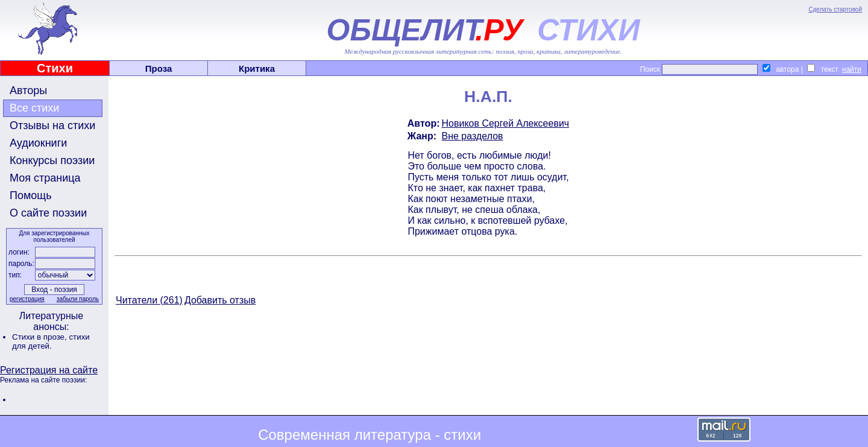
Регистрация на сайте (49, 370)
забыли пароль (78, 299)
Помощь (31, 195)
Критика (257, 68)
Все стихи (34, 108)
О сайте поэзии (48, 213)
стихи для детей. (51, 341)
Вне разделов (473, 136)
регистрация (27, 299)
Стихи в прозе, (40, 337)
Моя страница (45, 178)
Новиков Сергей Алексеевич (506, 123)
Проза (159, 68)
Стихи (55, 68)
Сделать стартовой (835, 9)
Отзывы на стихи (52, 125)
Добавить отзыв (220, 300)
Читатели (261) (149, 300)
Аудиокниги (38, 143)
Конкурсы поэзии (52, 160)
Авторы (28, 90)
